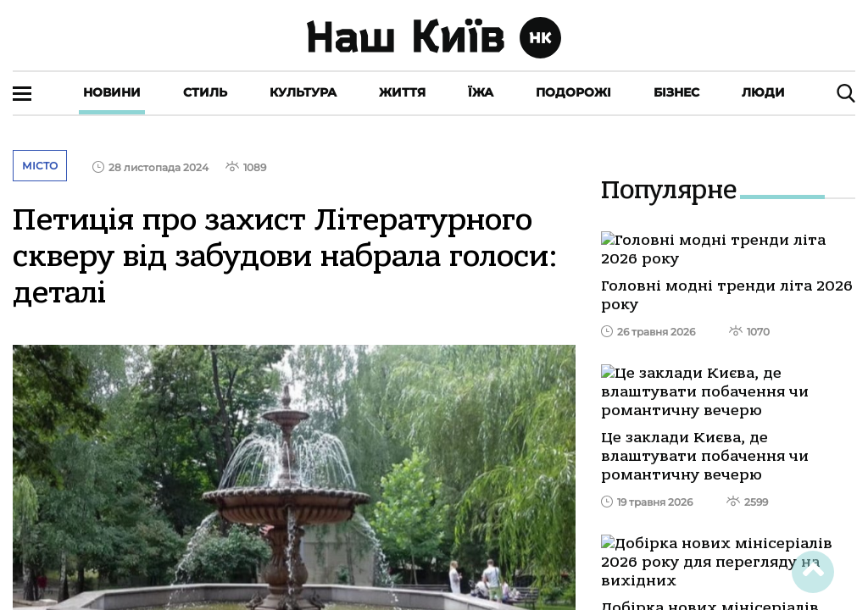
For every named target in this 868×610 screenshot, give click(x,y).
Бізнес (676, 92)
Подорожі (573, 92)
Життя (402, 92)
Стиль (205, 92)
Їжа (481, 92)
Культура (303, 92)
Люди (763, 92)
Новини (112, 92)
